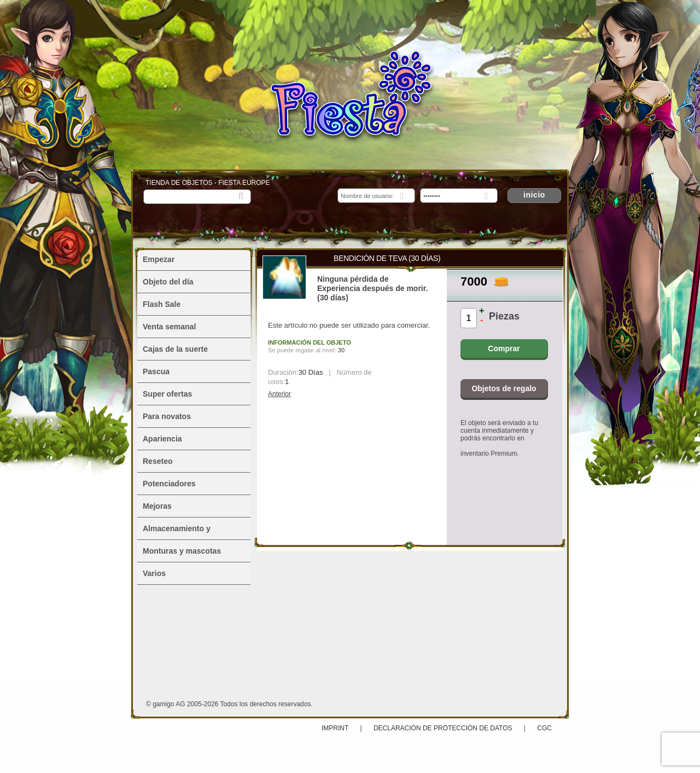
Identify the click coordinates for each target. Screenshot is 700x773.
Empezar (159, 259)
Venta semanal (169, 327)
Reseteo (157, 461)
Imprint (336, 728)
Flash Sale (162, 304)
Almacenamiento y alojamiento (177, 532)
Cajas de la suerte (175, 349)
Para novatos (167, 416)
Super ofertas (167, 394)
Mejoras (157, 506)
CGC (544, 728)
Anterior (279, 394)
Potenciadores (169, 484)
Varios (154, 573)
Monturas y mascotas (182, 551)
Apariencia (162, 439)
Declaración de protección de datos (443, 728)
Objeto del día (168, 282)
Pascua (156, 371)
